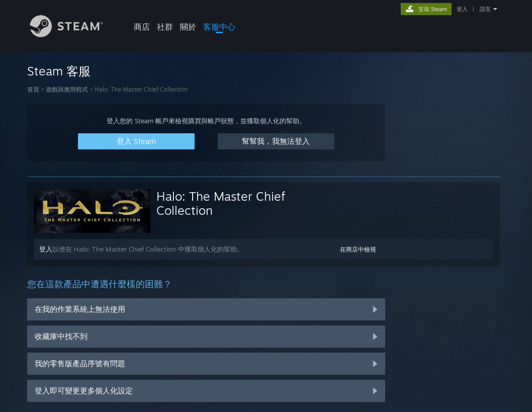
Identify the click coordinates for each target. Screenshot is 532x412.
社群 (165, 27)
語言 (485, 9)
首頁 (33, 89)
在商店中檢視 (358, 249)
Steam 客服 (59, 71)
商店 (142, 27)
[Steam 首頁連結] (74, 34)
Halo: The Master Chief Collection (221, 203)
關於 (188, 27)
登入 (462, 9)
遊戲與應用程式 (67, 89)
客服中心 (219, 27)
